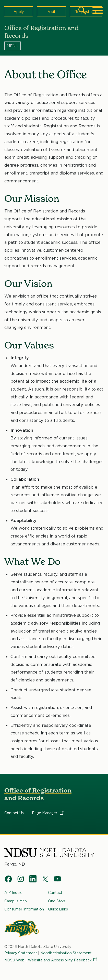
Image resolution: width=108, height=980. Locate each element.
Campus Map (16, 901)
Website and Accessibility (63, 960)
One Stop (57, 901)
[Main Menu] (98, 10)
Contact (55, 892)
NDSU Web (14, 960)
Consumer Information (24, 909)
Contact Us (14, 813)
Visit (52, 12)
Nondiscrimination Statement (66, 953)
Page (48, 813)
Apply (19, 12)
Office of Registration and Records (38, 794)
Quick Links (58, 909)
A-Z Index (13, 892)
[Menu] (54, 46)
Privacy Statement (21, 953)
